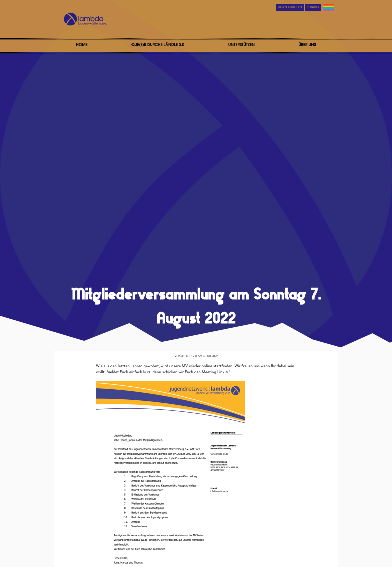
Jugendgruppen (290, 7)
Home (82, 45)
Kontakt (313, 7)
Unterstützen (241, 45)
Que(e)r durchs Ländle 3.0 (158, 45)
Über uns (307, 45)
